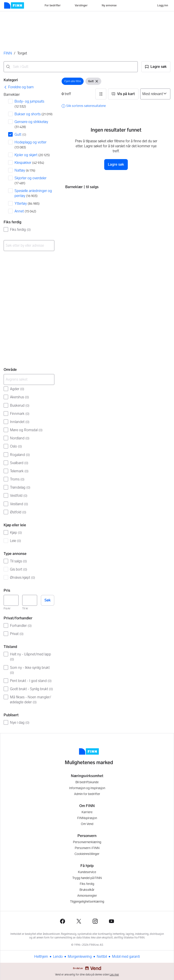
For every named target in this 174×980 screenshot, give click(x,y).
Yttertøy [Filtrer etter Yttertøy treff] (27, 203)
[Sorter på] (155, 94)
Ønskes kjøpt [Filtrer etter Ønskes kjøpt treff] (23, 577)
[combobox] (71, 67)
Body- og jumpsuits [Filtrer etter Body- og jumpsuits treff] (29, 104)
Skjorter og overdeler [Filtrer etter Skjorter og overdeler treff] (30, 181)
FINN (8, 53)
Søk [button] (48, 600)
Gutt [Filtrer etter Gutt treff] (20, 134)
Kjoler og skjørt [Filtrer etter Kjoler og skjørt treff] (32, 155)
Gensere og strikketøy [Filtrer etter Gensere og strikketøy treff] (31, 124)
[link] (19, 87)
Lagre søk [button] (116, 164)
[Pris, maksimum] (30, 600)
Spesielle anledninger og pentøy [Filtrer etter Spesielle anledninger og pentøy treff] (33, 193)
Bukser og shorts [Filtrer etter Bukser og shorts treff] (34, 114)
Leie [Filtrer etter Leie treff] (16, 541)
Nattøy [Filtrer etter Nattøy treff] (25, 170)
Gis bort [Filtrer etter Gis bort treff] (19, 569)
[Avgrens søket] (29, 379)
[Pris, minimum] (11, 600)
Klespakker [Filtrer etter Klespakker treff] (29, 163)
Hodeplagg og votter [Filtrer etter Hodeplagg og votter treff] (30, 145)
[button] (156, 67)
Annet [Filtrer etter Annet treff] (25, 211)
